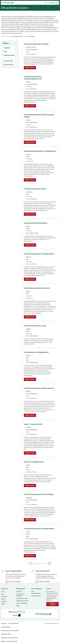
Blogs (18, 606)
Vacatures (19, 591)
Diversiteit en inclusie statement (10, 631)
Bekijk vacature (30, 68)
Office (3, 604)
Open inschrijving (44, 581)
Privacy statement (14, 623)
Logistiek (4, 601)
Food (3, 591)
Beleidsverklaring (6, 627)
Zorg (3, 594)
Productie (4, 596)
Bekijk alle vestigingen (52, 604)
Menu (57, 3)
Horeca (3, 599)
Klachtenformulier (6, 634)
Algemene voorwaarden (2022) (9, 638)
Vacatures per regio (22, 598)
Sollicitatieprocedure (22, 601)
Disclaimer (4, 623)
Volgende (50, 563)
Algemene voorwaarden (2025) (9, 641)
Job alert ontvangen (15, 581)
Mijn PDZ (52, 3)
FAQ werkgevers (36, 596)
